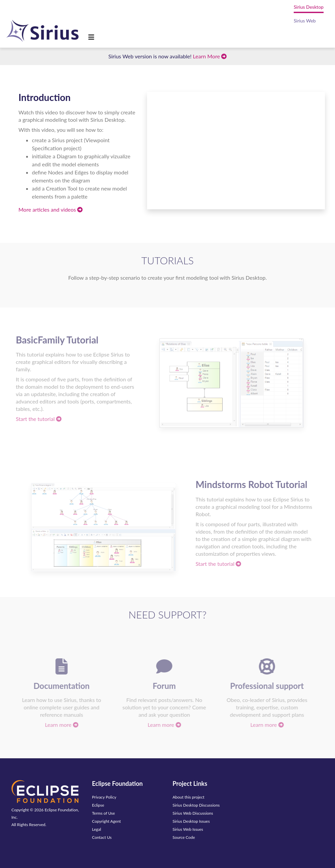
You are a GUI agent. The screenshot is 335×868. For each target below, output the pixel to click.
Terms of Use (103, 813)
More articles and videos (51, 209)
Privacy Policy (104, 797)
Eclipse (98, 805)
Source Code (184, 837)
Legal (97, 829)
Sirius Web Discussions (193, 813)
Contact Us (102, 837)
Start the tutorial (37, 419)
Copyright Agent (106, 821)
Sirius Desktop (309, 7)
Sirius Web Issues (188, 829)
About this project (188, 797)
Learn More (210, 56)
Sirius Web (305, 21)
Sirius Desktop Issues (191, 821)
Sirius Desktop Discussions (196, 805)
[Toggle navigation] (91, 37)
